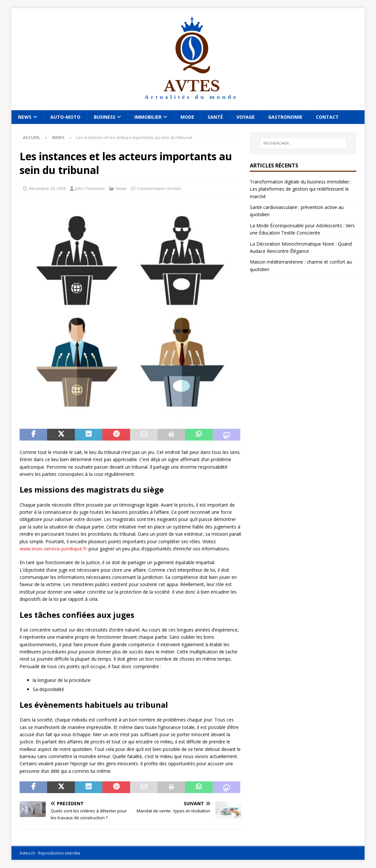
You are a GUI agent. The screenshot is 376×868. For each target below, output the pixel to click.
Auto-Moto (65, 117)
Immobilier (148, 117)
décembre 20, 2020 (47, 188)
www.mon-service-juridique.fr (53, 549)
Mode (187, 117)
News (25, 117)
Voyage (246, 117)
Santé (215, 117)
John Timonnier (90, 188)
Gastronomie (285, 117)
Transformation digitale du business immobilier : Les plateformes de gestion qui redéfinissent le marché (301, 189)
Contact (327, 117)
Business (105, 117)
